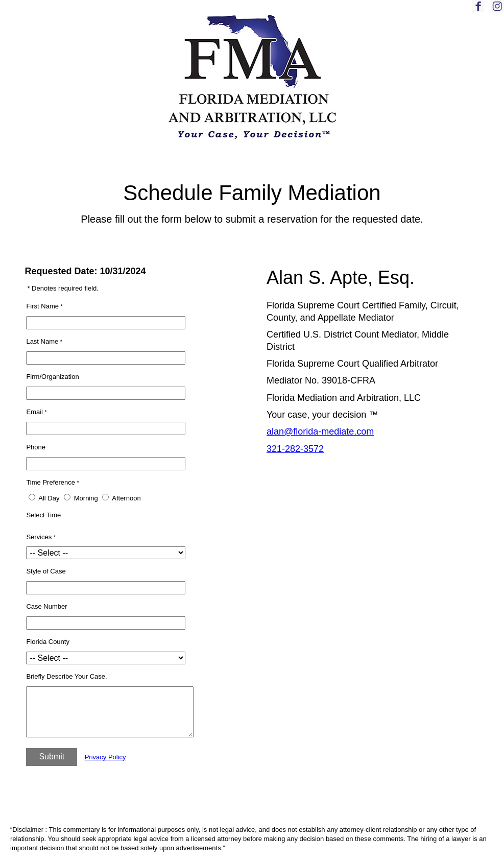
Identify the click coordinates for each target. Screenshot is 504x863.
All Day (49, 498)
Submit (52, 757)
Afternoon (126, 498)
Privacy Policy (105, 757)
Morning (86, 498)
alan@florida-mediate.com (320, 431)
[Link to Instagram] (498, 10)
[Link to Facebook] (481, 10)
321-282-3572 (295, 449)
